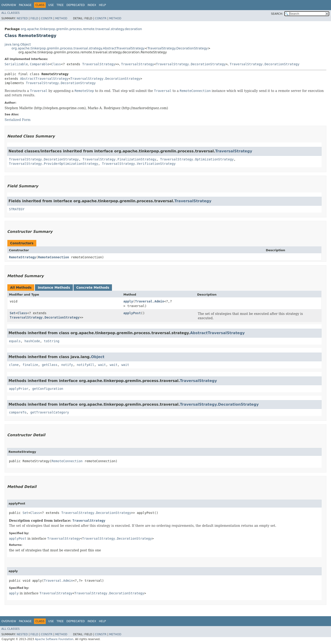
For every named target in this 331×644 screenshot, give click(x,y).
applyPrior (19, 389)
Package (25, 5)
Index (92, 5)
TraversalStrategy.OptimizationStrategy (197, 159)
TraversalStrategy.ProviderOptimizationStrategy (54, 164)
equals (15, 341)
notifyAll (86, 365)
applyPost (132, 313)
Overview (9, 5)
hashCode (32, 341)
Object (98, 357)
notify (67, 365)
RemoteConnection (53, 257)
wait (102, 365)
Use (51, 5)
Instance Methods (54, 288)
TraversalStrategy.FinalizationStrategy (119, 159)
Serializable (16, 64)
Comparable (40, 64)
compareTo (18, 412)
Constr (47, 18)
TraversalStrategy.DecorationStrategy (177, 48)
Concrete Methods (93, 288)
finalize (30, 365)
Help (102, 5)
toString (52, 341)
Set (13, 313)
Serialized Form (18, 120)
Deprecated (76, 5)
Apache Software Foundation (54, 639)
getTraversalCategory (50, 412)
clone (14, 365)
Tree (60, 5)
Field (34, 18)
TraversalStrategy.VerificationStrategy (139, 164)
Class (56, 64)
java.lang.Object (18, 44)
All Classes (10, 13)
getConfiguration (48, 389)
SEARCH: (277, 14)
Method (61, 18)
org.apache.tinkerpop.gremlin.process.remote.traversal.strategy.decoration (81, 29)
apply (128, 301)
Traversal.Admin (149, 301)
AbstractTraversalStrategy (44, 79)
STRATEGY (17, 209)
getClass (50, 365)
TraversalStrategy (99, 64)
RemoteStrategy (23, 257)
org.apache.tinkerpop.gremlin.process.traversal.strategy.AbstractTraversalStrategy (78, 48)
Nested (22, 18)
